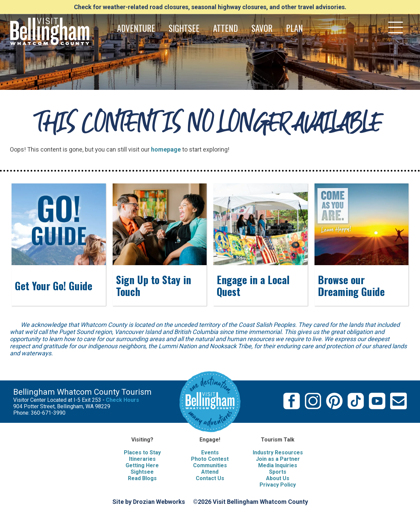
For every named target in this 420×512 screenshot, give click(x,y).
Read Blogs (142, 478)
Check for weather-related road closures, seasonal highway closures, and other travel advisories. (210, 7)
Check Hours (122, 400)
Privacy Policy (278, 485)
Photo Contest (210, 459)
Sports (278, 472)
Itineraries (142, 459)
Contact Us (210, 478)
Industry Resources (278, 452)
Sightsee (142, 472)
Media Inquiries (278, 465)
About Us (278, 478)
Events (210, 452)
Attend (210, 472)
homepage (166, 149)
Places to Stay (142, 452)
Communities (210, 465)
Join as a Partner (278, 459)
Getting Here (142, 465)
